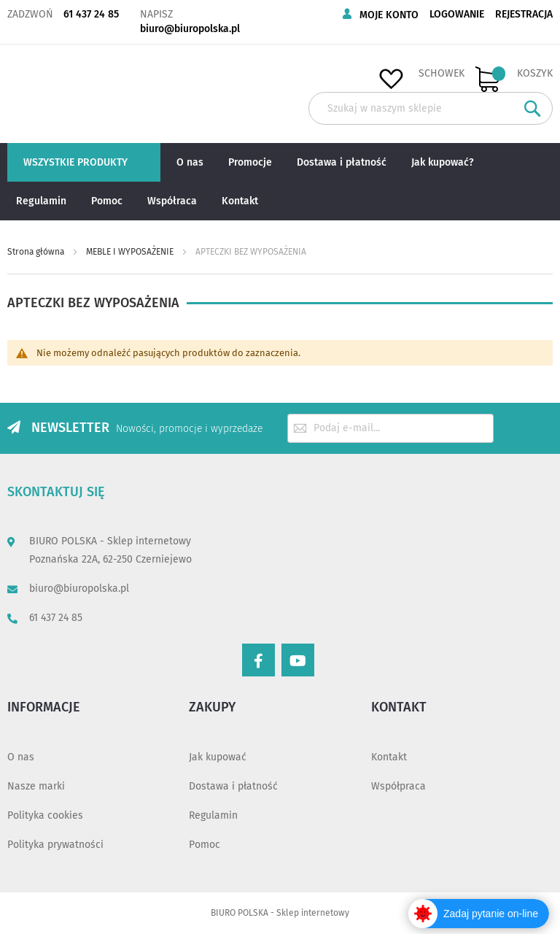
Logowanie (457, 14)
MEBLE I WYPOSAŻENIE (131, 252)
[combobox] (431, 108)
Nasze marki (36, 786)
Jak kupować (218, 757)
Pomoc (205, 845)
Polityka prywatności (55, 845)
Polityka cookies (45, 815)
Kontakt (389, 757)
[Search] (533, 108)
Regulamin (213, 815)
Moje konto (389, 15)
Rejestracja (524, 14)
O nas (21, 757)
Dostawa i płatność (233, 786)
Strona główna (37, 252)
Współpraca (398, 786)
